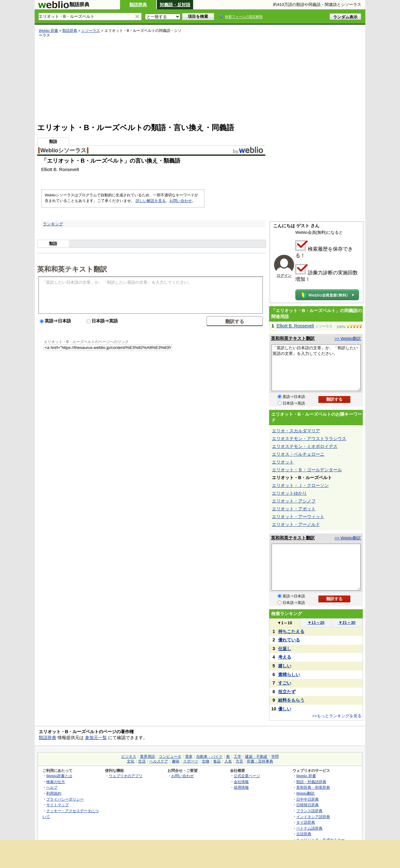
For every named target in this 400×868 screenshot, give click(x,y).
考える (285, 657)
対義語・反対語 (175, 5)
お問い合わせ (181, 201)
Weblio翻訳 (305, 793)
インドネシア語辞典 (313, 817)
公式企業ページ (247, 776)
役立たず (287, 692)
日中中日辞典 (307, 799)
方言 (239, 761)
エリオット (283, 462)
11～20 (316, 623)
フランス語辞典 (309, 811)
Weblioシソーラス (63, 150)
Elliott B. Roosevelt (295, 326)
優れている (289, 640)
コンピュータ (170, 757)
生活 (142, 761)
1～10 (285, 623)
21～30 (347, 623)
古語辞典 (304, 834)
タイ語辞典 (306, 822)
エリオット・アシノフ (294, 501)
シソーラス (91, 31)
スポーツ (191, 761)
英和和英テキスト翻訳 (72, 269)
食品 (217, 761)
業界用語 (147, 757)
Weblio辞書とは (59, 776)
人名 (228, 761)
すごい (285, 683)
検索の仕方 (56, 782)
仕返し (285, 649)
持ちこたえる (291, 631)
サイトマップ (57, 805)
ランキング (53, 224)
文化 (131, 761)
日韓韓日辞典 (307, 805)
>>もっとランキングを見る (337, 716)
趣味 (176, 761)
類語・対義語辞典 (311, 782)
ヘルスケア (159, 761)
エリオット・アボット (294, 509)
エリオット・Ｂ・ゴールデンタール (307, 470)
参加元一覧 (96, 738)
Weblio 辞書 (48, 31)
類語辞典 (138, 5)
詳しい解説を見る (151, 201)
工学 (237, 757)
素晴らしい (289, 674)
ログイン (284, 276)
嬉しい (285, 666)
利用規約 (54, 793)
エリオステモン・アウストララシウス (309, 439)
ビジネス (129, 757)
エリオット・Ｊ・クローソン (300, 485)
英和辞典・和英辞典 (313, 787)
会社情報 (241, 782)
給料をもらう (291, 700)
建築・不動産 (256, 757)
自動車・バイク (209, 757)
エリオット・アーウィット (298, 517)
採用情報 (241, 787)
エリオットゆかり (289, 493)
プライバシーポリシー (65, 799)
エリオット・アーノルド (296, 524)
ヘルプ (52, 787)
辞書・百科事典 (260, 761)
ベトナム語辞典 (309, 828)
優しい (285, 709)
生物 (206, 761)
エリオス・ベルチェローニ (298, 454)
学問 (275, 757)
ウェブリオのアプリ (126, 776)
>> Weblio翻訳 (348, 338)
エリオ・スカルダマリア (296, 431)
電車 (189, 757)
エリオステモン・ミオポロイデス (305, 446)
